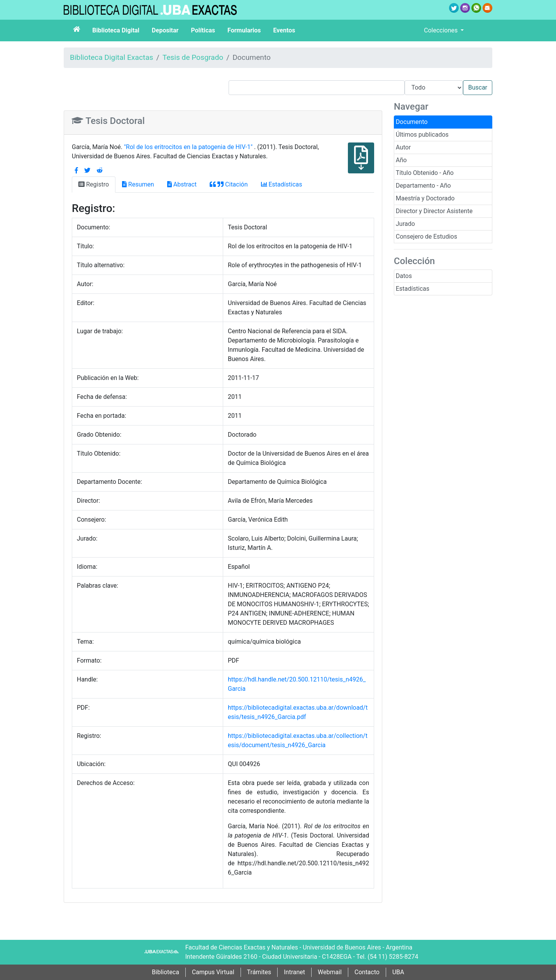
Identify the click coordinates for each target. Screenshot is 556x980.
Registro (94, 184)
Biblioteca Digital (116, 30)
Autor (403, 147)
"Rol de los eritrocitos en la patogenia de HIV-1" (189, 147)
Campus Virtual (213, 972)
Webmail (330, 972)
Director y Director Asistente (434, 211)
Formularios (244, 30)
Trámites (259, 972)
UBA (398, 972)
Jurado (405, 224)
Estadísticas (413, 289)
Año (401, 160)
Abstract (182, 184)
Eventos (284, 30)
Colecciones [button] (442, 30)
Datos (404, 276)
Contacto (367, 972)
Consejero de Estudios (426, 237)
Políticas (203, 30)
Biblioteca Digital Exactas (112, 57)
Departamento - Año (423, 186)
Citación (229, 184)
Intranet (294, 972)
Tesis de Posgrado (193, 57)
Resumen (138, 184)
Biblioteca (165, 972)
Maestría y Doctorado (425, 198)
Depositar (165, 30)
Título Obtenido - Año (425, 173)
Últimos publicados (422, 135)
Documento (412, 122)
